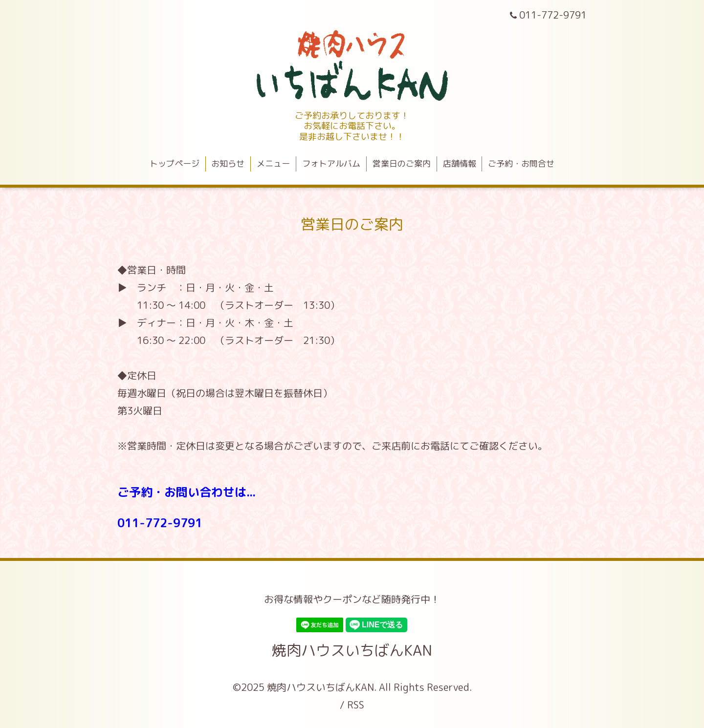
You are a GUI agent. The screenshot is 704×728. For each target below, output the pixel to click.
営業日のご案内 (402, 163)
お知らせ (228, 163)
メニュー (273, 163)
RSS (356, 705)
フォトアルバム (331, 163)
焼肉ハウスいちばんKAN (352, 650)
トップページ (175, 163)
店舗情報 (460, 163)
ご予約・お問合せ (521, 163)
